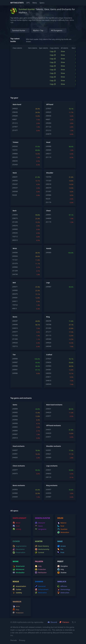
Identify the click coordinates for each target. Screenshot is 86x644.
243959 (48, 493)
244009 (15, 497)
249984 (15, 267)
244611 (15, 301)
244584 (15, 253)
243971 (48, 416)
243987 (48, 497)
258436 (15, 112)
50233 (48, 199)
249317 (48, 154)
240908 (15, 416)
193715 (15, 346)
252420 (15, 164)
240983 (15, 412)
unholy (17, 529)
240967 (15, 434)
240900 (15, 420)
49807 (14, 119)
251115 (48, 335)
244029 (48, 412)
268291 (15, 177)
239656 (15, 215)
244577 (15, 332)
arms (16, 606)
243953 (15, 490)
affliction (62, 586)
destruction (63, 593)
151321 (15, 260)
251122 (48, 127)
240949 (48, 346)
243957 (48, 490)
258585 (48, 150)
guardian (62, 529)
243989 (48, 457)
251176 (48, 202)
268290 (48, 321)
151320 (15, 335)
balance (62, 523)
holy (38, 566)
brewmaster (19, 566)
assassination (19, 586)
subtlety (17, 593)
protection (40, 569)
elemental (40, 586)
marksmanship (42, 549)
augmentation (20, 546)
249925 (15, 109)
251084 (15, 339)
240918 (15, 438)
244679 (48, 134)
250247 (15, 184)
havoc (39, 526)
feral (61, 526)
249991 (48, 215)
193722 (15, 305)
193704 (48, 177)
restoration (63, 532)
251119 (48, 157)
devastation (19, 549)
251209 (15, 271)
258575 (15, 218)
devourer (40, 523)
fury (16, 610)
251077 (15, 130)
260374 (48, 188)
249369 (48, 339)
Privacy (22, 640)
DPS (28, 3)
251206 (15, 222)
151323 (48, 181)
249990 (15, 324)
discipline (63, 566)
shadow (62, 573)
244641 (48, 470)
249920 (48, 343)
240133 (48, 477)
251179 (48, 222)
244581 (15, 298)
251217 (48, 332)
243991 (48, 450)
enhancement (42, 589)
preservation (19, 552)
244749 (15, 274)
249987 (48, 287)
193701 (15, 150)
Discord (52, 622)
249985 (15, 290)
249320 (15, 343)
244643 (48, 473)
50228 (14, 195)
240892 (15, 427)
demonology (64, 589)
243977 (15, 470)
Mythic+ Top (39, 30)
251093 (48, 328)
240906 (15, 423)
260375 (15, 294)
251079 (15, 263)
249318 (48, 184)
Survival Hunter (20, 30)
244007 (15, 450)
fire (60, 549)
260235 (15, 157)
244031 (48, 409)
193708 (48, 324)
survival (39, 552)
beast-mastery (42, 546)
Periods (14, 640)
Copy (53, 51)
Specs (42, 3)
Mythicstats (17, 3)
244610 (15, 328)
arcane (62, 546)
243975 (15, 473)
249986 (48, 195)
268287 (15, 321)
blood (16, 523)
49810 (14, 308)
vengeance (41, 529)
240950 (15, 181)
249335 (15, 233)
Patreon (64, 622)
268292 (15, 161)
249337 (15, 188)
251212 (15, 123)
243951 (15, 454)
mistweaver (19, 569)
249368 (15, 191)
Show (63, 51)
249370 (15, 226)
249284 (15, 116)
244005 (15, 457)
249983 (15, 229)
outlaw (17, 589)
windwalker (19, 573)
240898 (15, 409)
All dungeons (58, 30)
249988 (48, 146)
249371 (15, 287)
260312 (15, 240)
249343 (15, 146)
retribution (41, 573)
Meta (35, 3)
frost (16, 526)
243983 (15, 493)
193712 (15, 236)
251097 (48, 191)
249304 (15, 256)
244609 (48, 218)
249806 (15, 154)
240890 (15, 431)
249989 (48, 253)
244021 (48, 454)
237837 (15, 127)
